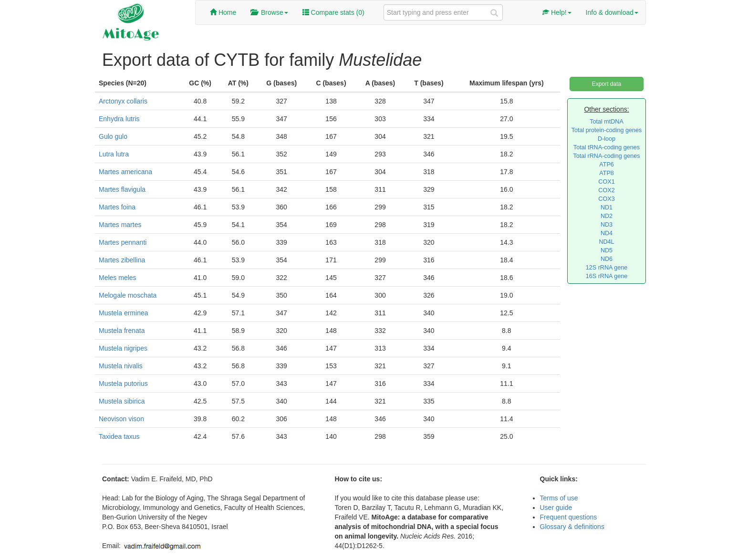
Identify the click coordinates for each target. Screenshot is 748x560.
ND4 (607, 233)
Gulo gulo (113, 136)
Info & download (612, 12)
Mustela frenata (122, 331)
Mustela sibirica (122, 401)
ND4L (606, 242)
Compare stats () (333, 12)
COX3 (606, 199)
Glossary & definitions (572, 527)
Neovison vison (121, 419)
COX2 (606, 190)
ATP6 (607, 165)
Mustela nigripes (123, 348)
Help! (557, 12)
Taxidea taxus (119, 436)
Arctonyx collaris (123, 101)
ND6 (607, 259)
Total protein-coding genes (607, 130)
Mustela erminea (124, 313)
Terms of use (559, 498)
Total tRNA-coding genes (607, 147)
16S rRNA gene (607, 276)
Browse (269, 12)
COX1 (606, 182)
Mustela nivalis (121, 366)
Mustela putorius (123, 384)
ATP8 (607, 173)
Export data (607, 84)
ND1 (607, 207)
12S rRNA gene (607, 268)
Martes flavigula (122, 189)
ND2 (607, 216)
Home (223, 12)
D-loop (607, 139)
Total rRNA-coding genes (606, 156)
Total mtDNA (607, 122)
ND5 (607, 250)
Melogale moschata (128, 295)
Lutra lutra (114, 154)
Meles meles (118, 278)
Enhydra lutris (119, 119)
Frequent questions (569, 517)
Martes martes (120, 225)
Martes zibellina (122, 260)
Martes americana (125, 172)
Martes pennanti (123, 242)
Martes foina (117, 207)
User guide (556, 508)
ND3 (607, 225)
